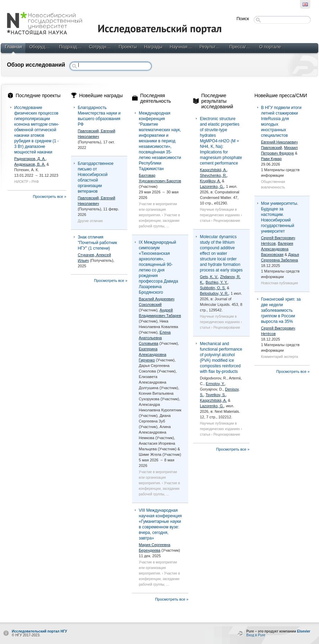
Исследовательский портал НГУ (40, 631)
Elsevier (304, 631)
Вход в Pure (256, 635)
